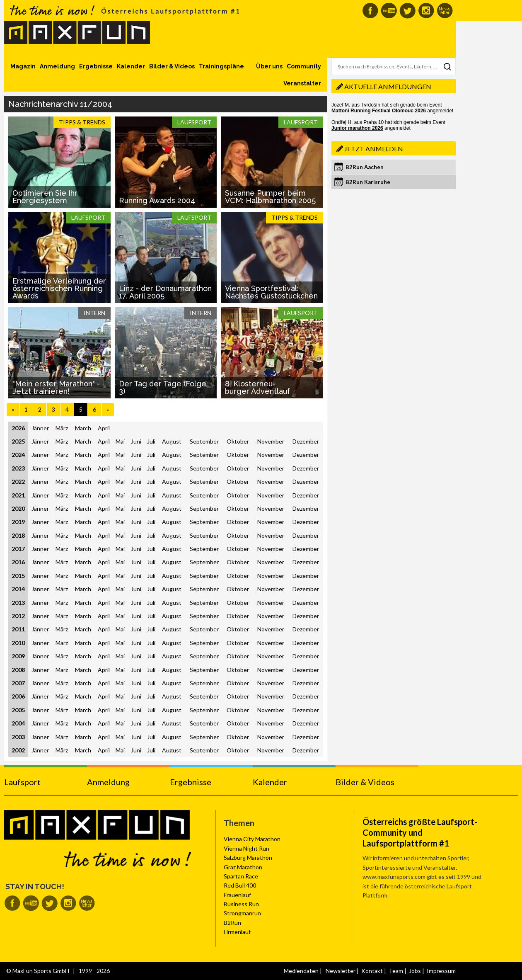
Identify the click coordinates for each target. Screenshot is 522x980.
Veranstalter (302, 83)
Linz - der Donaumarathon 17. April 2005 (165, 292)
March (83, 428)
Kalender (131, 66)
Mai (120, 441)
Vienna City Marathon (252, 839)
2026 (18, 428)
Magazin (23, 66)
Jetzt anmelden (374, 149)
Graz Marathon (243, 867)
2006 (18, 696)
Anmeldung (57, 66)
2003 (18, 737)
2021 (18, 495)
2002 (18, 750)
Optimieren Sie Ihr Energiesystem (45, 197)
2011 (18, 629)
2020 (18, 508)
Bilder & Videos (172, 66)
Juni (136, 441)
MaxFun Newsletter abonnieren (445, 11)
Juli (151, 441)
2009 (18, 656)
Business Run (241, 904)
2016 (18, 562)
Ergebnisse (96, 66)
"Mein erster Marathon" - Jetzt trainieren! (56, 387)
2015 (18, 576)
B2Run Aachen (365, 167)
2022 (18, 482)
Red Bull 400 (240, 885)
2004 (18, 723)
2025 (18, 441)
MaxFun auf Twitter (407, 11)
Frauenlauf (237, 895)
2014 (18, 589)
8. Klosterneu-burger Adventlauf (257, 387)
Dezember (306, 441)
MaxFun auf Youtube (389, 11)
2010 (18, 643)
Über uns (269, 66)
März (62, 428)
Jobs (415, 971)
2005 (18, 710)
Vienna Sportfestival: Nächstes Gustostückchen (271, 292)
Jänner (40, 428)
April (104, 428)
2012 (18, 616)
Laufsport (22, 782)
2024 (18, 455)
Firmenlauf (237, 932)
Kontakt (372, 971)
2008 (18, 670)
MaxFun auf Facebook (370, 11)
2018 (18, 535)
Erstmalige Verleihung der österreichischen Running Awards (59, 288)
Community (304, 66)
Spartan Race (241, 876)
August (172, 441)
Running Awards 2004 (157, 200)
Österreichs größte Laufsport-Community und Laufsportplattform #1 (420, 832)
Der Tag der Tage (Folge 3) (163, 387)
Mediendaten (301, 971)
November (271, 441)
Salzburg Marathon (248, 857)
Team (396, 971)
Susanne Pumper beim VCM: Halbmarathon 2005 (270, 197)
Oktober (238, 441)
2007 (18, 683)
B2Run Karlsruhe (368, 182)
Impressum (441, 971)
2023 (18, 468)
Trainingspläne (221, 66)
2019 (18, 522)
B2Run (232, 923)
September (204, 441)
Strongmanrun (242, 913)
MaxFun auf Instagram (426, 11)
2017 (18, 549)
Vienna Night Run (247, 848)
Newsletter (341, 971)
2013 (18, 603)
